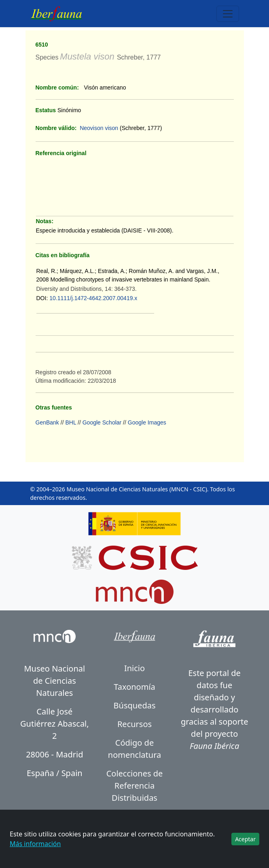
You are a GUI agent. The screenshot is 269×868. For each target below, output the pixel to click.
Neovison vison (99, 128)
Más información (35, 844)
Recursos (134, 724)
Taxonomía (134, 687)
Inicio (134, 668)
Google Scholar (102, 422)
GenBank (47, 422)
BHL (71, 422)
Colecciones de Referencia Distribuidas (135, 786)
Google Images (147, 422)
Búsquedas (135, 705)
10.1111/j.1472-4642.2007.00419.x (93, 298)
